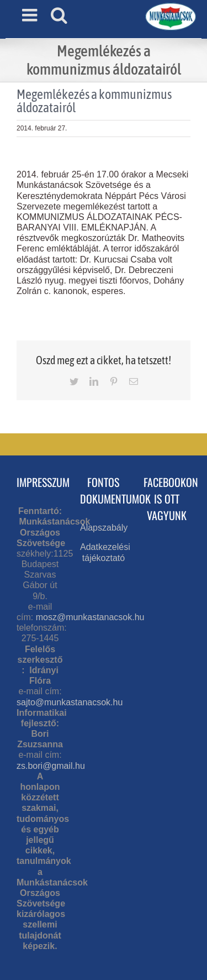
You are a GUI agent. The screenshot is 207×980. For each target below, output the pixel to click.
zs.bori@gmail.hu (51, 766)
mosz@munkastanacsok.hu (90, 617)
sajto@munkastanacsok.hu (70, 702)
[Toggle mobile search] (59, 15)
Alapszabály (104, 528)
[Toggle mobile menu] (31, 15)
